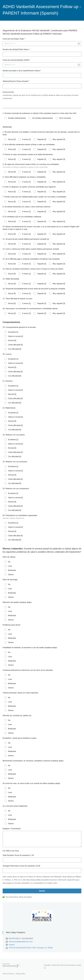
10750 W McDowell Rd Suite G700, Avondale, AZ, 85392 (31, 948)
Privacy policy (20, 974)
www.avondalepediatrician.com (21, 942)
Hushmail (11, 965)
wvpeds (12, 945)
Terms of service (8, 974)
